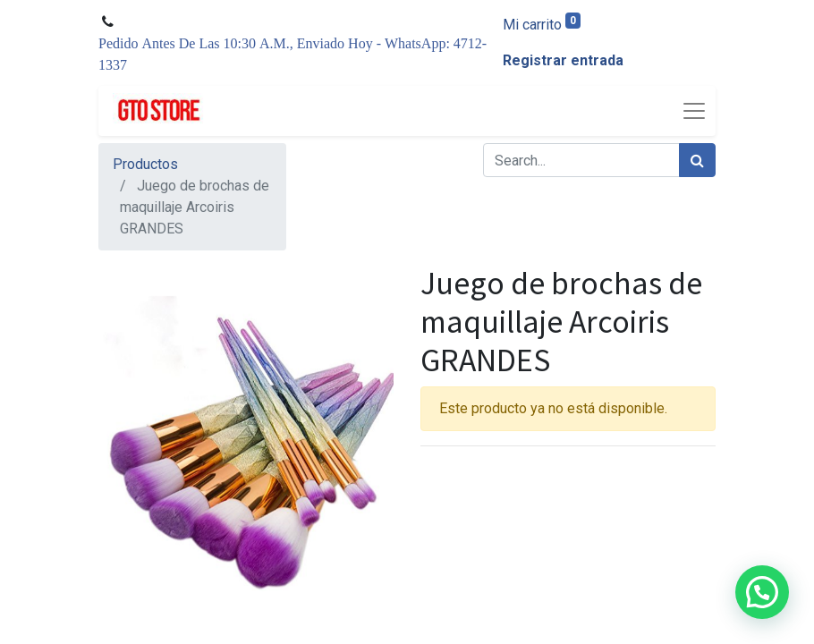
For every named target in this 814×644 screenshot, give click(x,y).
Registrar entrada (563, 60)
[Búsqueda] (697, 160)
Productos (145, 164)
